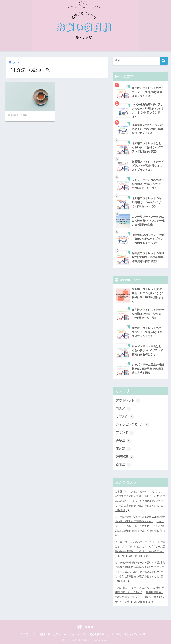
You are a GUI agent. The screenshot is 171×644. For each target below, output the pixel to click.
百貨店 (123, 465)
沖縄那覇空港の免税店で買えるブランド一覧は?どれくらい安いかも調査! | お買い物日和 (139, 597)
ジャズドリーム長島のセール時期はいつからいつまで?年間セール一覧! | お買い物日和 (140, 551)
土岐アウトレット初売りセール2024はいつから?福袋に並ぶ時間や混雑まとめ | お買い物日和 (140, 526)
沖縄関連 (125, 457)
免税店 (123, 441)
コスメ (123, 409)
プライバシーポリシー (137, 634)
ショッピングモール (133, 425)
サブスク (125, 417)
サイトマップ (78, 634)
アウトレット (128, 401)
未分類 (123, 449)
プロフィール (28, 634)
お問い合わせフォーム (53, 634)
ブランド (125, 433)
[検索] (164, 61)
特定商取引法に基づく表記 (105, 634)
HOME (86, 627)
